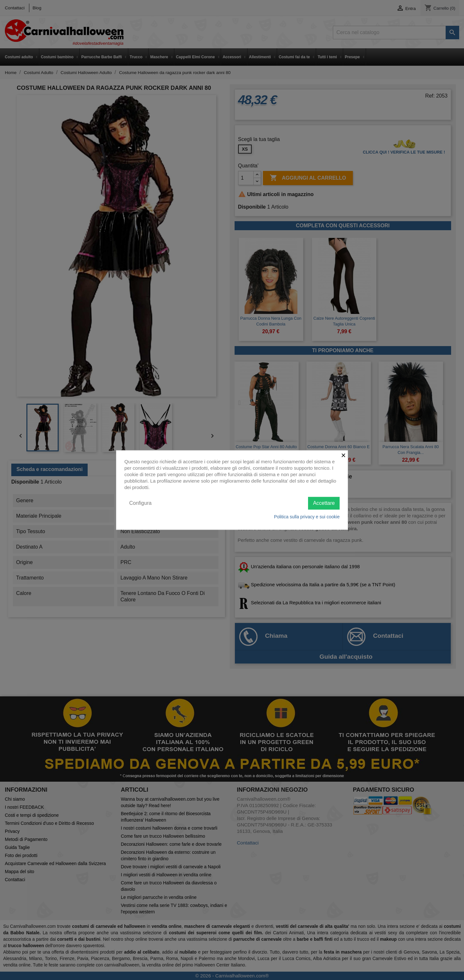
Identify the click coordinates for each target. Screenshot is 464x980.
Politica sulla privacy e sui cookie (307, 516)
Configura (140, 503)
